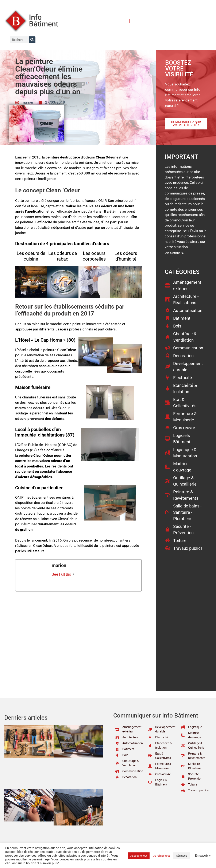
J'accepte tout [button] (139, 856)
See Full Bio (61, 574)
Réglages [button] (182, 856)
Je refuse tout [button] (161, 856)
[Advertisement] (78, 623)
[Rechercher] (32, 40)
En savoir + (203, 856)
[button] (129, 21)
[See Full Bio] (74, 574)
